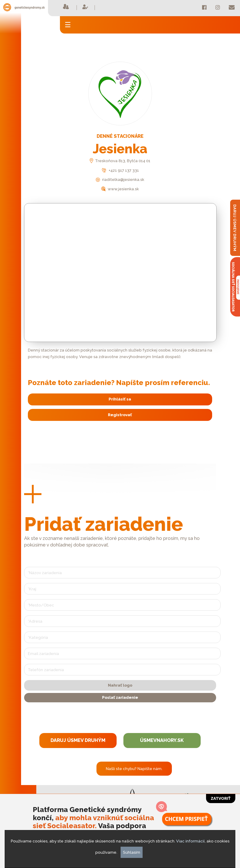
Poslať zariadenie (120, 697)
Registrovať (120, 415)
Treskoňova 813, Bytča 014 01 (120, 161)
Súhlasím (132, 852)
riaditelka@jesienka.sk (120, 180)
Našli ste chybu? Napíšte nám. (134, 769)
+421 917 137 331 (120, 170)
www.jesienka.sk (120, 189)
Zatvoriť (221, 798)
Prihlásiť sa (120, 399)
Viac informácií (190, 841)
